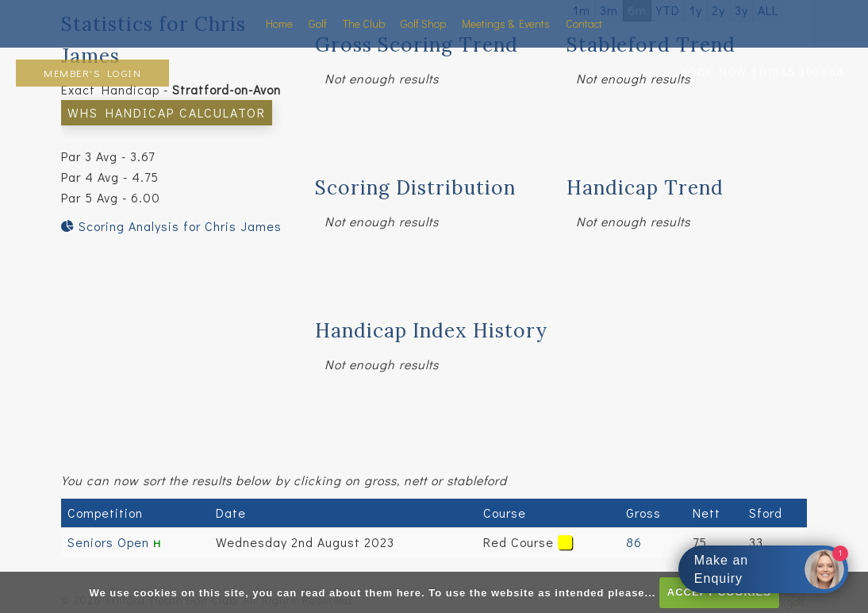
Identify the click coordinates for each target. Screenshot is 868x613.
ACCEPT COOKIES (719, 592)
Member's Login (92, 73)
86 (634, 542)
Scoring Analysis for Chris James (171, 226)
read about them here (361, 592)
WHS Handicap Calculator (167, 112)
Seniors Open (110, 542)
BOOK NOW (714, 72)
